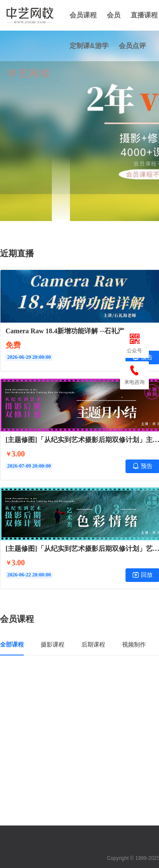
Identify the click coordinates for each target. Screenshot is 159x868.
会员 (114, 15)
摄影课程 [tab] (53, 644)
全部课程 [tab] (12, 644)
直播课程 (144, 15)
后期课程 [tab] (93, 644)
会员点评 (132, 46)
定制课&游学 (89, 46)
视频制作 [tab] (134, 644)
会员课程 (83, 15)
